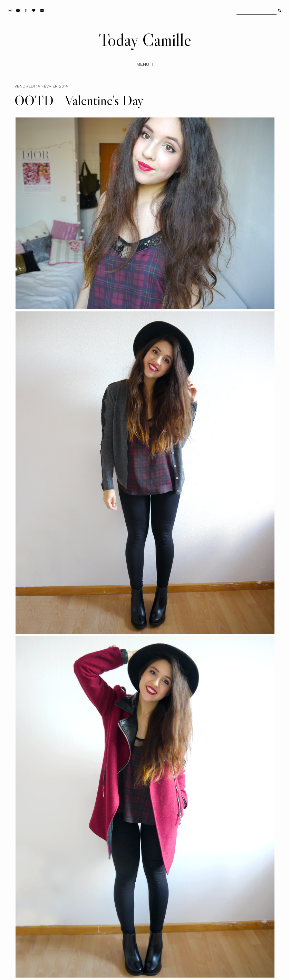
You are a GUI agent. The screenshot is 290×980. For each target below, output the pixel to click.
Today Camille (145, 40)
